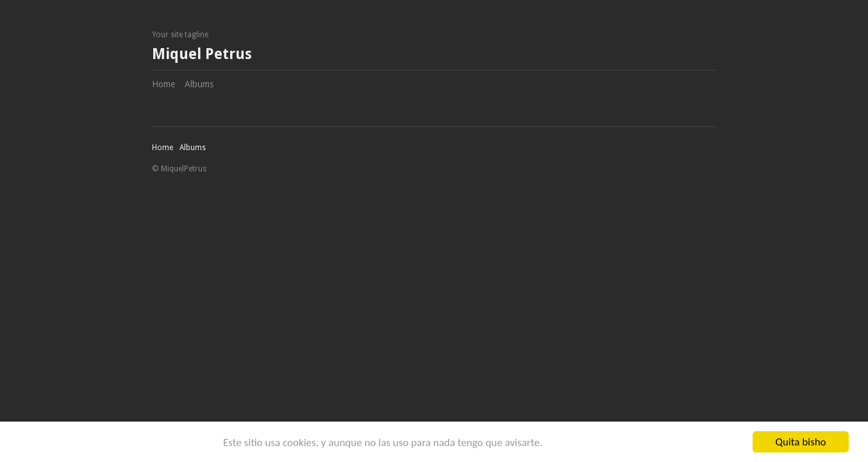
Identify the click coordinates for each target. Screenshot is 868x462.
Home (163, 84)
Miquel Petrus (202, 54)
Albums (199, 84)
